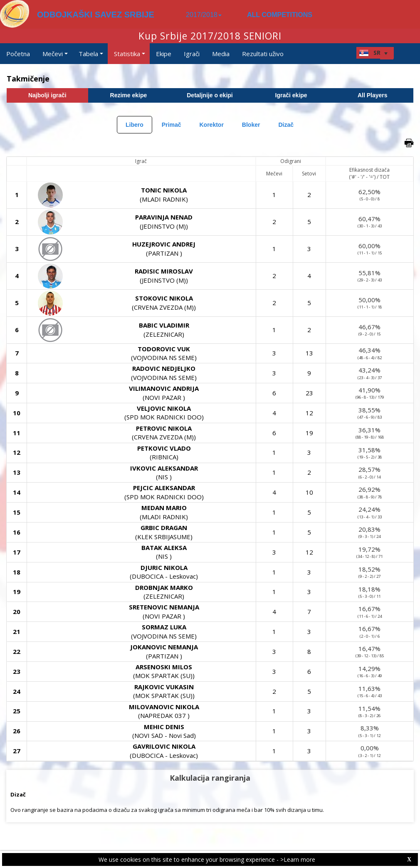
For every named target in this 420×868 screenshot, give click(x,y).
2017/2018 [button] (204, 15)
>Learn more (298, 859)
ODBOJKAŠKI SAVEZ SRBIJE (96, 15)
